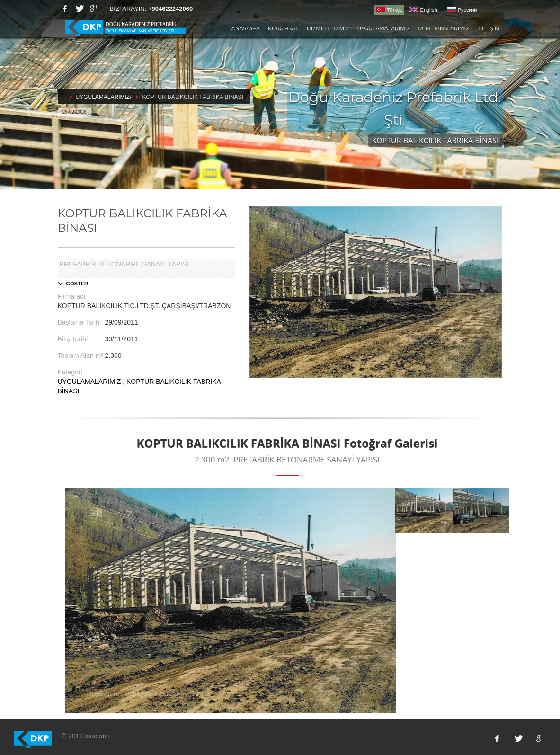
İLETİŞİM (488, 28)
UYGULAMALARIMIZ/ (104, 97)
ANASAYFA (246, 28)
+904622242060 (170, 9)
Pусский (462, 10)
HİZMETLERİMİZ (328, 28)
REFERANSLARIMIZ (444, 28)
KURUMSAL (283, 28)
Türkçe (389, 10)
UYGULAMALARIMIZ (383, 28)
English (423, 10)
